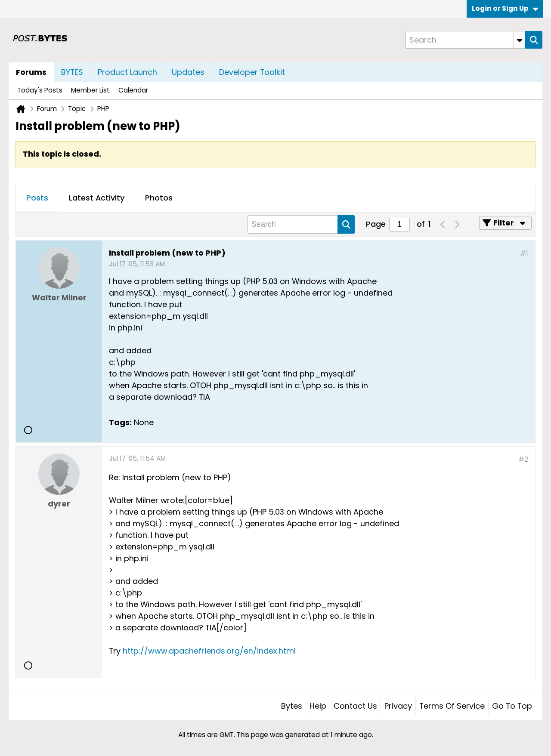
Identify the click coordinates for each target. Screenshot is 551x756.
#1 (524, 253)
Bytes (292, 706)
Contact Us (355, 706)
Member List (90, 90)
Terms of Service (452, 706)
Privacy (398, 706)
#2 (523, 459)
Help (318, 706)
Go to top (512, 706)
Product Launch (127, 72)
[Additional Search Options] (520, 40)
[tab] (37, 198)
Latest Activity (97, 198)
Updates (188, 72)
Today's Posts (40, 90)
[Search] (465, 40)
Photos (159, 198)
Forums (31, 72)
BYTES (72, 72)
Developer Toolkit (252, 72)
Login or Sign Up (505, 8)
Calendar (133, 90)
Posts (37, 198)
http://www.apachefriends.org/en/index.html (209, 651)
